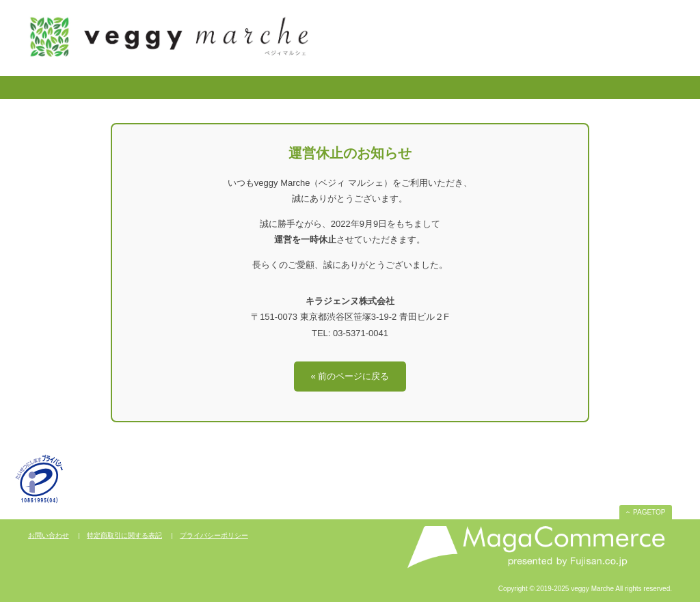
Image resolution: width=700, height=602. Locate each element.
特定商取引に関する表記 (124, 535)
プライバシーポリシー (214, 535)
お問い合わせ (49, 535)
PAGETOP (649, 512)
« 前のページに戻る (350, 376)
